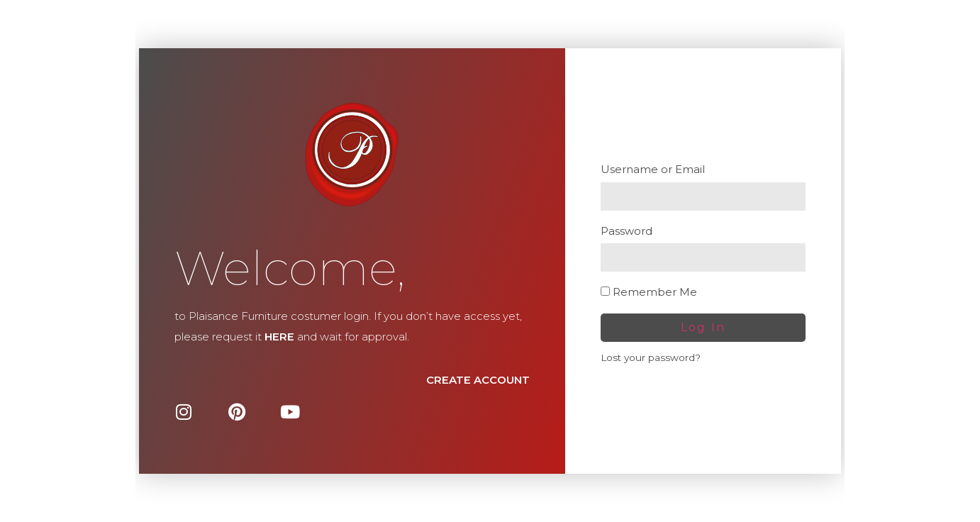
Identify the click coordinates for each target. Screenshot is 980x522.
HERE (279, 337)
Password (627, 231)
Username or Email (653, 169)
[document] (490, 261)
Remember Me (649, 292)
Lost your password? (651, 357)
